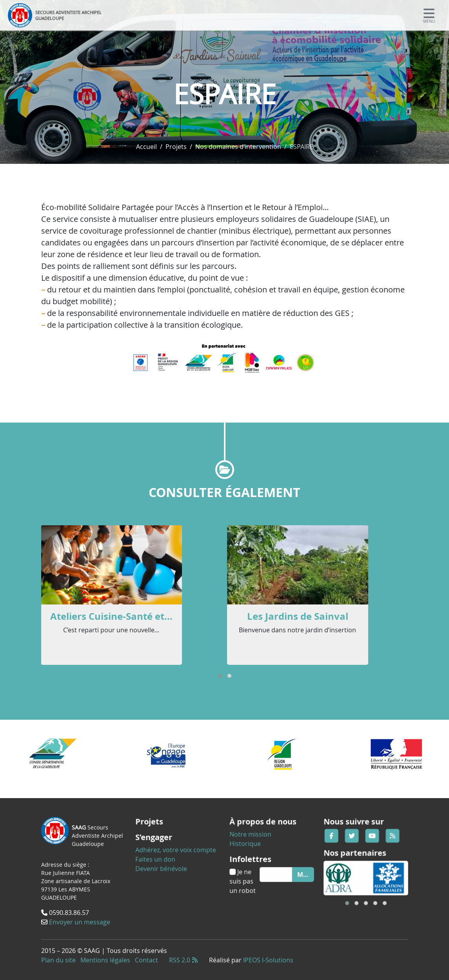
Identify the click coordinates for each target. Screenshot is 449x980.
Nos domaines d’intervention (238, 147)
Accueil (146, 147)
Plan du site (58, 960)
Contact (146, 960)
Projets (176, 147)
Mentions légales (105, 960)
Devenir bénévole (164, 865)
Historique (249, 846)
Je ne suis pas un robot (247, 877)
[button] (220, 676)
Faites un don (159, 857)
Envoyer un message (79, 921)
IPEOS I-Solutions (268, 960)
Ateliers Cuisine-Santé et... (111, 616)
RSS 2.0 (184, 960)
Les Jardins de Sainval (298, 616)
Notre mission (254, 838)
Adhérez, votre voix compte (176, 849)
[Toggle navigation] (429, 15)
